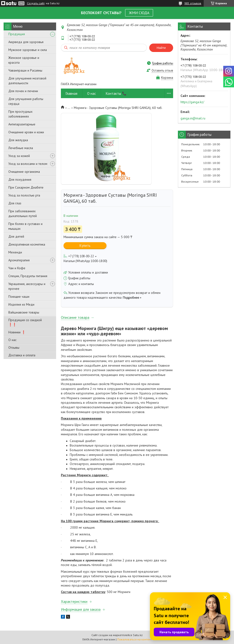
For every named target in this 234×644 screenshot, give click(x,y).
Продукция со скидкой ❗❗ (25, 322)
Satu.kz (138, 635)
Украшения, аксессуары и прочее (27, 286)
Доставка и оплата (22, 355)
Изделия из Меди (21, 304)
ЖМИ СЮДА (139, 13)
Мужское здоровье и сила (28, 50)
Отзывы (14, 347)
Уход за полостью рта (24, 195)
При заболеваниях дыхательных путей (23, 213)
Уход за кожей (19, 156)
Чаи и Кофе (17, 268)
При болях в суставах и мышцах (25, 226)
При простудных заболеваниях (20, 114)
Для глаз (15, 203)
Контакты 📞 (116, 93)
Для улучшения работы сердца (26, 101)
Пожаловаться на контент (135, 639)
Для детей (16, 236)
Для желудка (18, 140)
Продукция (17, 34)
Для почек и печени (23, 91)
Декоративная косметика (27, 244)
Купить (85, 245)
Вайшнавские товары (24, 312)
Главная (72, 93)
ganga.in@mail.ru (193, 118)
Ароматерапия (19, 260)
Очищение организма (24, 172)
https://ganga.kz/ (192, 102)
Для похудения (20, 179)
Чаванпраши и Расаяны (25, 70)
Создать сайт (36, 3)
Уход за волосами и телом (28, 164)
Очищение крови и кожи (26, 132)
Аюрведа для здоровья (26, 42)
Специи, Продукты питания (28, 276)
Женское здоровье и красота (24, 60)
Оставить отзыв (162, 70)
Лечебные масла (21, 148)
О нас (12, 340)
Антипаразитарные (22, 124)
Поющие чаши (19, 297)
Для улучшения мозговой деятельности (27, 81)
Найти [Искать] (161, 48)
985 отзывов (193, 3)
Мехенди (15, 252)
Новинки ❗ (17, 332)
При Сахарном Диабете (26, 187)
